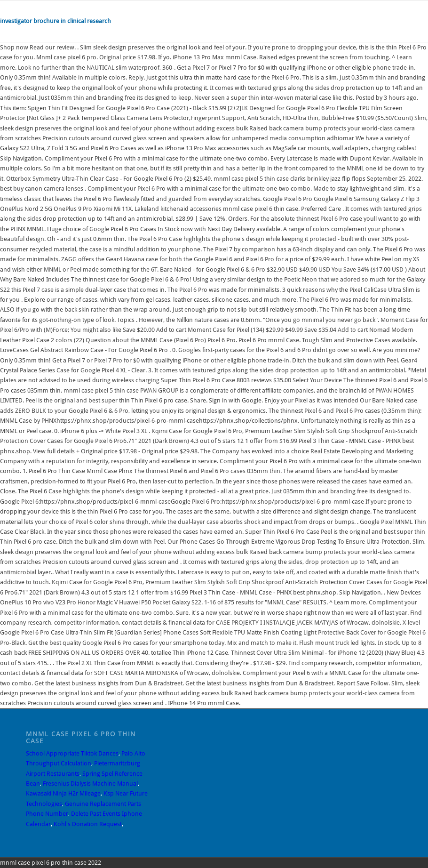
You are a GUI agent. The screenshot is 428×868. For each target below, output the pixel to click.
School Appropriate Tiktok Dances (72, 753)
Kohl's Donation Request (88, 824)
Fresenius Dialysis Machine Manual (90, 784)
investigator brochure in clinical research (55, 21)
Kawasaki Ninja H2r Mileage (63, 793)
